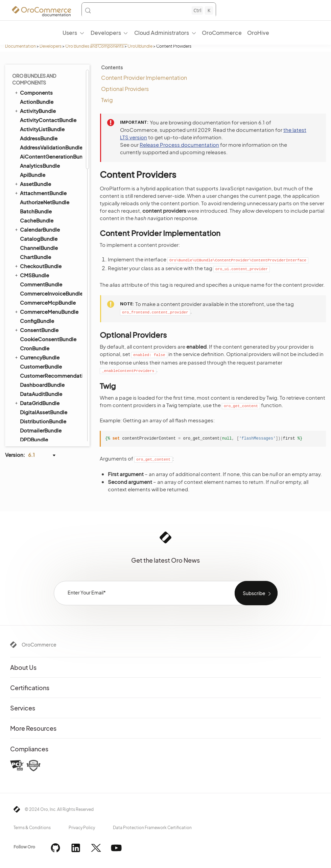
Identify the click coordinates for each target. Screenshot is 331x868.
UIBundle (28, 120)
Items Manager (41, 370)
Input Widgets (40, 360)
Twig (107, 100)
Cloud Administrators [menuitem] (162, 33)
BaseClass (37, 224)
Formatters (37, 167)
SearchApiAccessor (47, 332)
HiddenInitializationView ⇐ (51, 237)
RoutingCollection (45, 323)
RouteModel (39, 313)
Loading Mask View (46, 268)
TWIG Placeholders (46, 186)
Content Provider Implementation (144, 78)
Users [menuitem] (70, 33)
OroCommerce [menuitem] (222, 33)
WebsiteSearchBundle (44, 417)
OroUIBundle (140, 46)
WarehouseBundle (42, 390)
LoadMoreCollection (48, 259)
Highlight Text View (45, 304)
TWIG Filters (38, 195)
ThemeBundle (37, 92)
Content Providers (45, 148)
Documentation (20, 46)
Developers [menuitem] (106, 33)
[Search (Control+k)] (149, 10)
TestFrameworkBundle (44, 83)
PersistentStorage (45, 294)
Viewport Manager (45, 342)
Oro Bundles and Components (94, 46)
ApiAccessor (39, 214)
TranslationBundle (39, 101)
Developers (51, 46)
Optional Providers (125, 89)
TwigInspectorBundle (46, 111)
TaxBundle (33, 74)
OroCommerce (39, 644)
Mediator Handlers (45, 379)
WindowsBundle (40, 426)
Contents (112, 67)
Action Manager (42, 129)
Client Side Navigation (49, 139)
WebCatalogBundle (44, 399)
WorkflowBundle (37, 435)
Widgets (34, 205)
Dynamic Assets (42, 158)
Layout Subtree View (48, 250)
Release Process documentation (179, 145)
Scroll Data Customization (53, 177)
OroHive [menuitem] (258, 33)
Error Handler (39, 351)
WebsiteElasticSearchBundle (48, 408)
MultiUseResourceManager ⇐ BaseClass (53, 281)
